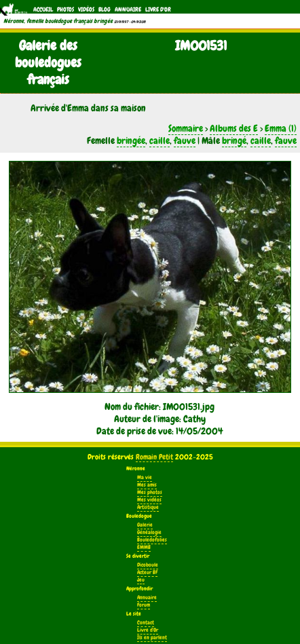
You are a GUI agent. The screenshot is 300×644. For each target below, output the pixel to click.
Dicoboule (148, 565)
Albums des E (234, 128)
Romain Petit (154, 457)
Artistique (148, 507)
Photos (65, 10)
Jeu (141, 580)
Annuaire (128, 10)
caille (160, 140)
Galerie (145, 525)
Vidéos (86, 10)
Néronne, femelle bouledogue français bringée (58, 21)
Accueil (43, 10)
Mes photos (150, 492)
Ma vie (145, 477)
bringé (234, 140)
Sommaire (186, 128)
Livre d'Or (158, 10)
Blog (105, 10)
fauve (185, 140)
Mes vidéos (149, 500)
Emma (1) (281, 128)
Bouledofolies (152, 540)
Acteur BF (147, 572)
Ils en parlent (152, 638)
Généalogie (149, 532)
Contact (146, 623)
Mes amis (147, 485)
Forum (144, 605)
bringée (131, 140)
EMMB (144, 547)
